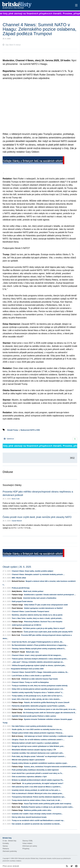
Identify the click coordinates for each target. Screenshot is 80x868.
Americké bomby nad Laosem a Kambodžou (40, 598)
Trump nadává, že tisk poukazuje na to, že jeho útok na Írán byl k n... (37, 696)
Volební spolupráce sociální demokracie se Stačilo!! (43, 608)
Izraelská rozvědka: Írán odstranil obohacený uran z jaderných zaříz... (38, 753)
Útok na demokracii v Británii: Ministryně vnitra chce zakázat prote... (37, 793)
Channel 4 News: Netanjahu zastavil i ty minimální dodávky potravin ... (38, 574)
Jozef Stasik (16, 783)
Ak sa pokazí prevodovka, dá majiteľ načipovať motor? (43, 783)
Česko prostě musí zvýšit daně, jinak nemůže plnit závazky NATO (37, 517)
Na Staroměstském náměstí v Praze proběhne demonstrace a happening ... (40, 645)
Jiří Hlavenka (17, 628)
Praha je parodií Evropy (21, 588)
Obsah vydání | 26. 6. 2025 (17, 567)
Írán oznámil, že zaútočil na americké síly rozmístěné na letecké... (36, 824)
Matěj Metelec (17, 591)
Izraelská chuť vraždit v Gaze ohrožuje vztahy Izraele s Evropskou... (37, 814)
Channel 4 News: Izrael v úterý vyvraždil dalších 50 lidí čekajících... (37, 655)
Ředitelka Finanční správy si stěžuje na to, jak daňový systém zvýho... (47, 807)
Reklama (6, 849)
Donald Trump (13, 430)
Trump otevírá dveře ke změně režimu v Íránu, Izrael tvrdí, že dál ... (37, 800)
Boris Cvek (16, 499)
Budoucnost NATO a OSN (30, 430)
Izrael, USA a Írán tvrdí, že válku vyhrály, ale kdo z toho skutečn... (36, 699)
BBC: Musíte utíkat (19, 578)
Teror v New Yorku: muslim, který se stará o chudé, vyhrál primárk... (37, 618)
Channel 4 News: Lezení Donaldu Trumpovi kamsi (31, 611)
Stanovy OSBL (28, 841)
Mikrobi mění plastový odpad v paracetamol (28, 760)
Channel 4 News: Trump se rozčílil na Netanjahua (30, 682)
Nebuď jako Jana (32, 652)
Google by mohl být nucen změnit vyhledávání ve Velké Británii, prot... (38, 746)
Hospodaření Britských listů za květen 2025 (27, 669)
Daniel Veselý (17, 598)
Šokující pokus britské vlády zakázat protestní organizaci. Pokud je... (38, 733)
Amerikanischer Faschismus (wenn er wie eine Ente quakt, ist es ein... (50, 709)
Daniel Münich (17, 521)
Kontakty (6, 843)
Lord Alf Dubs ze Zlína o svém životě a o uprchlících (31, 676)
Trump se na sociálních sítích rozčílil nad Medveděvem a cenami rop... (38, 820)
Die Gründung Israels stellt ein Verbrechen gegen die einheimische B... (50, 713)
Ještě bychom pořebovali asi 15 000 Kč (27, 625)
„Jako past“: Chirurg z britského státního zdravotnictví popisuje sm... (38, 662)
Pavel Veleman (17, 608)
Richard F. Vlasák (18, 652)
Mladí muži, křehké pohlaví (33, 591)
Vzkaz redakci (27, 843)
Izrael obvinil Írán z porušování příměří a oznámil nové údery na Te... (37, 773)
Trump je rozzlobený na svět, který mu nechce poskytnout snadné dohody (40, 686)
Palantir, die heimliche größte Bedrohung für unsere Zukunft (47, 702)
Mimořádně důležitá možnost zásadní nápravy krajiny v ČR (34, 750)
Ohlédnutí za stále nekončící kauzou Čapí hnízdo (39, 679)
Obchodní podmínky (10, 851)
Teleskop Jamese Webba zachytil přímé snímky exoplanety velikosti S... (39, 649)
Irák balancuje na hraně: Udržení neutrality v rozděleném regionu (49, 736)
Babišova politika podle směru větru (38, 810)
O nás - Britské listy (9, 841)
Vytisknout (9, 439)
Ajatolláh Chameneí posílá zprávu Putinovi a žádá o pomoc (34, 716)
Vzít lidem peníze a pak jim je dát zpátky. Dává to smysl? (44, 628)
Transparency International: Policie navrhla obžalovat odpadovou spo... (39, 797)
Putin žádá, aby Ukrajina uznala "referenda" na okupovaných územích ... (39, 756)
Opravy (5, 846)
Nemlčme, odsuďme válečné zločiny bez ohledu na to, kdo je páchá (37, 615)
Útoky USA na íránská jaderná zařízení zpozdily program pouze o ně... (38, 689)
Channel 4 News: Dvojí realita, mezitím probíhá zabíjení (32, 571)
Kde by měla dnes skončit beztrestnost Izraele (29, 817)
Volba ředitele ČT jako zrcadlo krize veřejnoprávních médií (46, 605)
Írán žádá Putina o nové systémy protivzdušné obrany (32, 726)
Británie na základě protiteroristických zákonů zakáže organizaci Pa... (38, 780)
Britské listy (32, 5)
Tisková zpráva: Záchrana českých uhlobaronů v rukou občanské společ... (40, 659)
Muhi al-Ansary (18, 736)
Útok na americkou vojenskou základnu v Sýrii (29, 777)
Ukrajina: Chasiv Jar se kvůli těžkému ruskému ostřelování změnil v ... (38, 740)
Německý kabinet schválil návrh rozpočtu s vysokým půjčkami (35, 743)
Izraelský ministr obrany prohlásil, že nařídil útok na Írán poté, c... (36, 790)
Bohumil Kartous (18, 581)
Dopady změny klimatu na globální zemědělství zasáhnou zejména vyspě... (40, 763)
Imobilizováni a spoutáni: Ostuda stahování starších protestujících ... (50, 595)
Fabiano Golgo (17, 595)
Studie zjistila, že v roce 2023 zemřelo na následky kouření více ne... (37, 729)
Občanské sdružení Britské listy (28, 858)
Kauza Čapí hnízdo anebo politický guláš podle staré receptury (48, 804)
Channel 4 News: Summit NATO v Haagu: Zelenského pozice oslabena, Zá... (40, 672)
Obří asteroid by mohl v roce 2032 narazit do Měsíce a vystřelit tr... (37, 787)
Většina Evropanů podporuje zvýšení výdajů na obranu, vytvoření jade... (39, 665)
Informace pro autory (30, 846)
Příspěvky (26, 849)
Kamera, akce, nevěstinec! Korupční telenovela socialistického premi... (51, 767)
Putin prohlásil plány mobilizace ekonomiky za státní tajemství (35, 770)
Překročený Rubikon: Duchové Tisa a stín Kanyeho (43, 622)
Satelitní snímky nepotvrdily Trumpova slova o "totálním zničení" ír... (38, 692)
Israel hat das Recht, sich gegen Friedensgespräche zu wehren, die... (38, 642)
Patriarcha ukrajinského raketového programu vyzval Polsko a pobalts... (39, 706)
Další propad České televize (22, 601)
